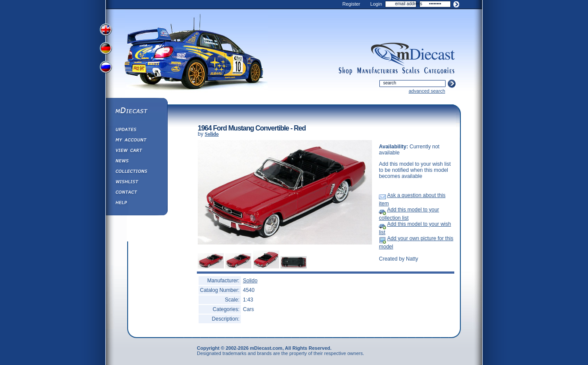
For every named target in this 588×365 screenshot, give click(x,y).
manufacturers (377, 71)
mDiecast (136, 111)
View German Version (107, 49)
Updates (136, 131)
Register (351, 4)
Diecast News (136, 162)
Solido (212, 134)
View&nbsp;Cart (136, 151)
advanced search (427, 91)
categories (439, 71)
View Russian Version (107, 69)
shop (346, 71)
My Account (136, 141)
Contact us (136, 193)
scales (411, 71)
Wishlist (136, 183)
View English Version (107, 30)
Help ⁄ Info (136, 204)
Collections (136, 172)
